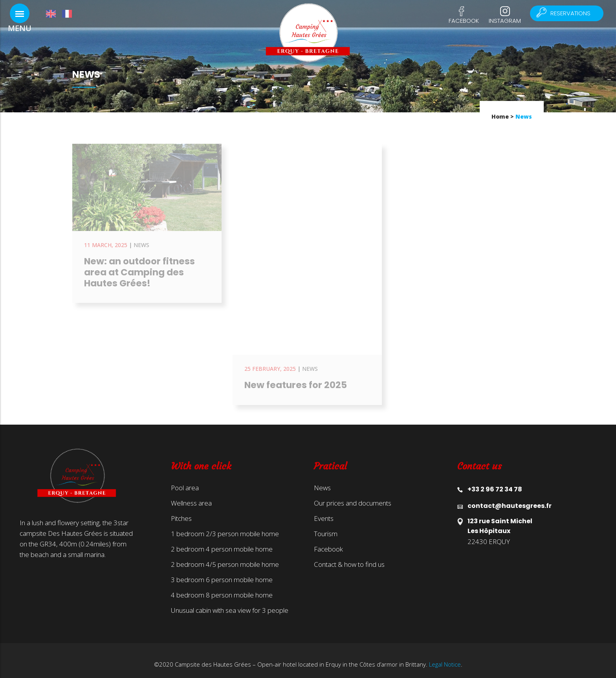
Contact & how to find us (349, 557)
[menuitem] (54, 14)
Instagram (505, 21)
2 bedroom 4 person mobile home (222, 541)
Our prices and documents (353, 495)
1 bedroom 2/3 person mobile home (225, 526)
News (322, 480)
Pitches (181, 511)
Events (324, 511)
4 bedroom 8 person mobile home (222, 587)
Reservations (567, 13)
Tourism (326, 526)
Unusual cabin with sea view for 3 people (230, 603)
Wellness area (191, 495)
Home (500, 116)
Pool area (185, 480)
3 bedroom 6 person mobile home (222, 572)
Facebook (464, 21)
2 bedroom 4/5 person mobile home (225, 557)
